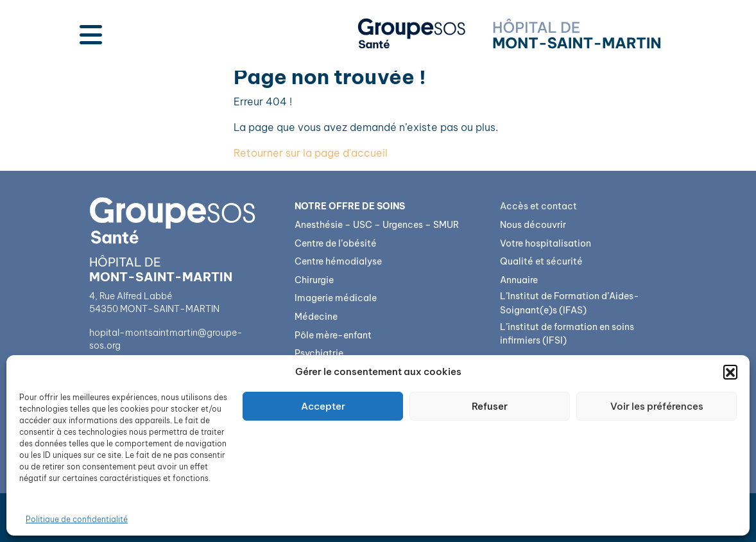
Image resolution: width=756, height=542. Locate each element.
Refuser (490, 406)
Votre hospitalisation (546, 243)
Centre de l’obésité (336, 243)
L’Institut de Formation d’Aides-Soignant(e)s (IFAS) (570, 303)
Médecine (316, 317)
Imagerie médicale (336, 298)
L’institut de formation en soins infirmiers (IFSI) (567, 334)
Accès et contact (538, 206)
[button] (730, 372)
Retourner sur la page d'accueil (311, 153)
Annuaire (519, 280)
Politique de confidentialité (77, 519)
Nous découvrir (533, 225)
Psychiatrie (319, 353)
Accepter (323, 406)
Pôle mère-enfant (333, 335)
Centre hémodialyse (338, 261)
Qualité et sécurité (541, 261)
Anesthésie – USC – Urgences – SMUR (377, 225)
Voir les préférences (657, 406)
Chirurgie (314, 280)
